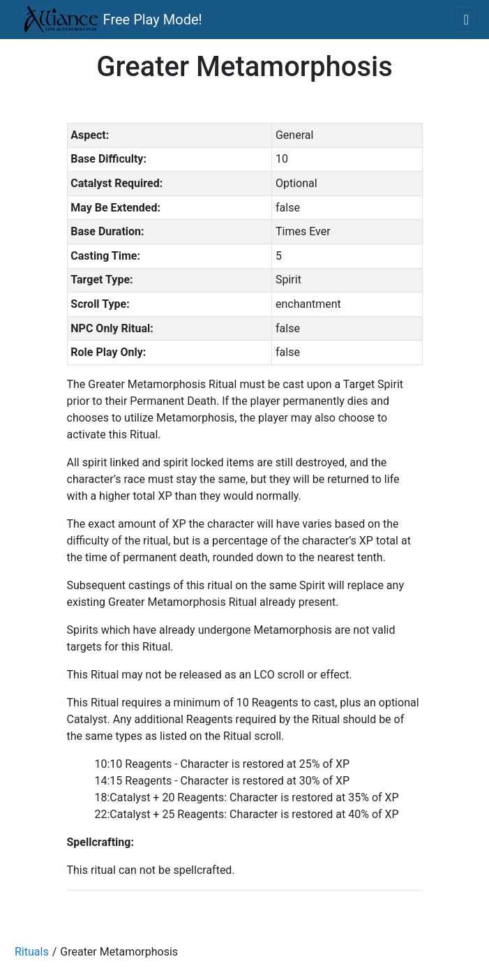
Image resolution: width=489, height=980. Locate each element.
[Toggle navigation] (466, 20)
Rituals (32, 952)
